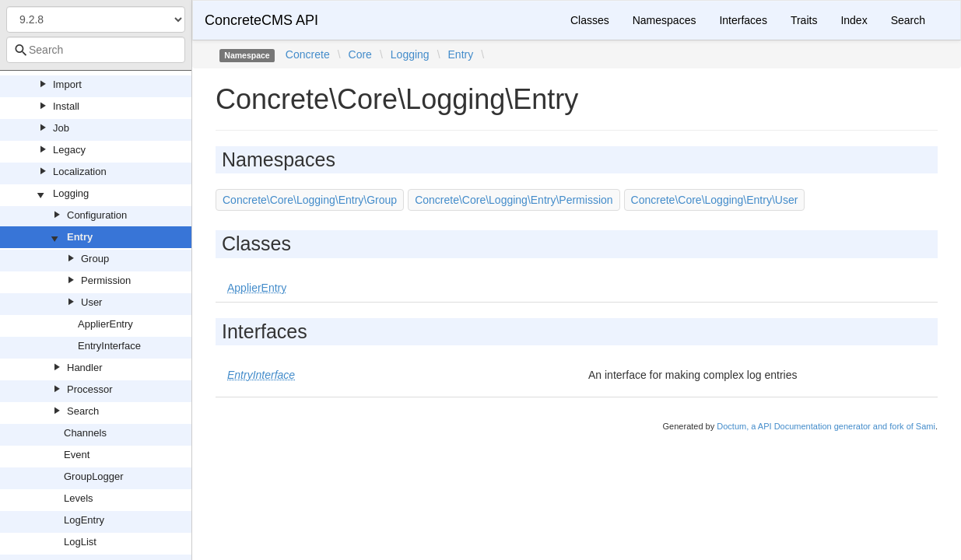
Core (360, 54)
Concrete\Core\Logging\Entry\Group (310, 200)
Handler (85, 367)
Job (61, 128)
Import (67, 84)
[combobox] (96, 50)
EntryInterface (109, 346)
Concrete (308, 54)
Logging (71, 193)
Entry (80, 237)
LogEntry (84, 520)
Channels (85, 433)
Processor (90, 389)
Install (66, 106)
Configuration (97, 215)
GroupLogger (94, 476)
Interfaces (743, 20)
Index (854, 20)
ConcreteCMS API (261, 20)
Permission (106, 280)
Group (95, 259)
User (91, 302)
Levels (79, 498)
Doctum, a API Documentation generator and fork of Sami (826, 426)
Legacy (69, 150)
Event (77, 455)
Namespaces (665, 20)
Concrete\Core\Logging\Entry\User (715, 200)
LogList (80, 542)
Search (83, 411)
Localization (80, 171)
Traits (804, 20)
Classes (590, 20)
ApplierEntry (105, 324)
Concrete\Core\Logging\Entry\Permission (514, 200)
